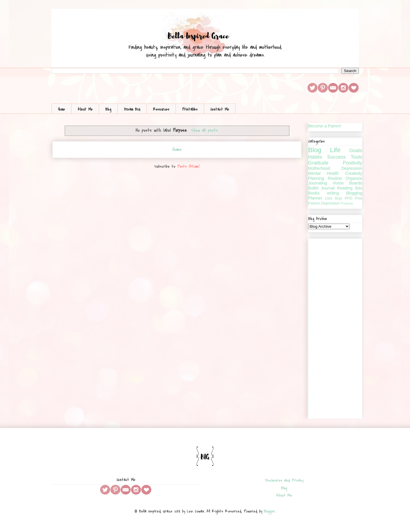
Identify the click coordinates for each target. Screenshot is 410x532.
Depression (352, 168)
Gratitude (318, 163)
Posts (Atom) (188, 166)
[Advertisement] (335, 327)
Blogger (269, 511)
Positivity (352, 163)
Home (61, 109)
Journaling (318, 183)
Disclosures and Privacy (284, 480)
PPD (349, 198)
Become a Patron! (325, 126)
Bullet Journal (321, 188)
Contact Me (220, 109)
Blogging (354, 193)
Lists (329, 198)
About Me (85, 109)
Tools (356, 157)
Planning (316, 178)
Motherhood (319, 168)
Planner (315, 198)
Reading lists (350, 188)
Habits (315, 157)
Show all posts (204, 130)
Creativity (354, 173)
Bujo (339, 198)
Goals (356, 151)
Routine (335, 178)
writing (333, 193)
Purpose (347, 203)
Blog (108, 109)
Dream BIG (132, 109)
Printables (190, 109)
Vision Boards (347, 183)
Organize (354, 178)
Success (336, 157)
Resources (161, 109)
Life (335, 150)
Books (314, 193)
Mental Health (324, 173)
